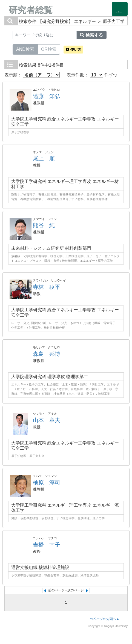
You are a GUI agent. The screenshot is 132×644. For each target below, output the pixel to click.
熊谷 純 (44, 225)
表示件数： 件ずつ (92, 75)
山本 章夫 (47, 420)
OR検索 (49, 49)
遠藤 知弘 (47, 96)
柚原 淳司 (47, 482)
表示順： (32, 75)
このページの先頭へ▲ (103, 619)
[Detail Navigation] (120, 9)
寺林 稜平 (47, 287)
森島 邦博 (47, 354)
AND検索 (25, 49)
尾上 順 (44, 158)
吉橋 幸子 (47, 545)
